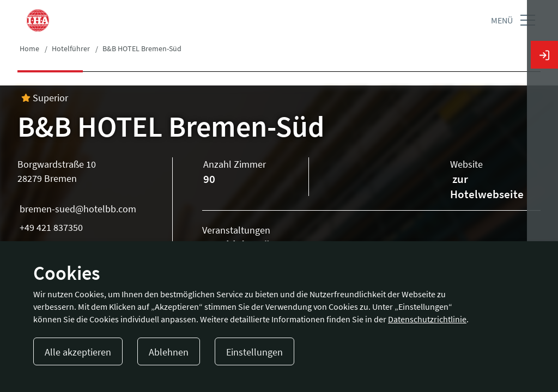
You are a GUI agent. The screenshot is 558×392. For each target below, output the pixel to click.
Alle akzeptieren (78, 352)
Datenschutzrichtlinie (427, 319)
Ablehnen (169, 352)
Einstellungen (254, 352)
